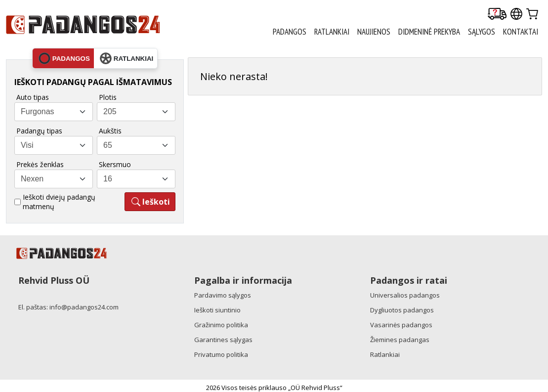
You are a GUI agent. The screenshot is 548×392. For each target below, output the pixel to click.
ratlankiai (126, 58)
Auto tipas (33, 97)
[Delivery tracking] (497, 15)
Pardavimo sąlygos (223, 295)
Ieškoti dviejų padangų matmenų (59, 202)
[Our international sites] (516, 15)
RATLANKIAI (332, 32)
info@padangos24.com (84, 307)
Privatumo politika (221, 354)
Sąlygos (482, 32)
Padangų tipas (39, 131)
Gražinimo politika (221, 325)
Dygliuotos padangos (402, 310)
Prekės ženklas (40, 164)
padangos (64, 58)
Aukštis (110, 131)
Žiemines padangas (400, 340)
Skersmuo (115, 164)
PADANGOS (290, 32)
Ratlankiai (385, 354)
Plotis (108, 97)
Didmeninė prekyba (429, 32)
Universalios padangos (405, 295)
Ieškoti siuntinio (217, 310)
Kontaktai (521, 32)
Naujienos (374, 32)
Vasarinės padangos (401, 325)
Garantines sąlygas (223, 340)
